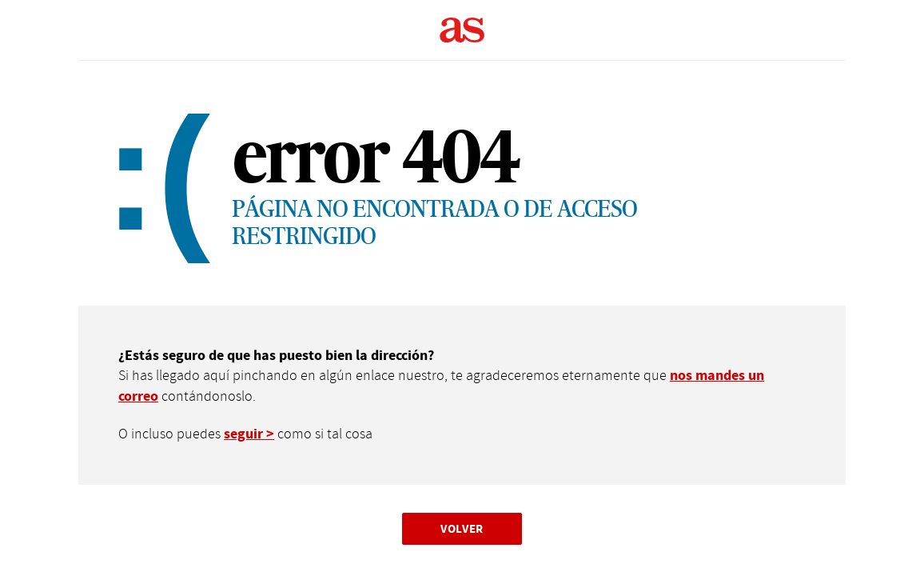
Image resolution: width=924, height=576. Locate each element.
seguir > (249, 434)
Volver (462, 528)
